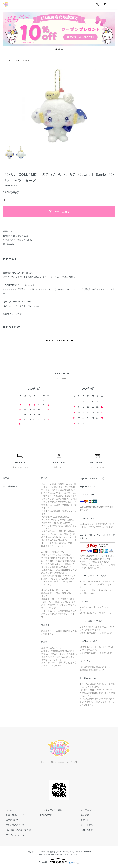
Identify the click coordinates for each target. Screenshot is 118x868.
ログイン (82, 820)
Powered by (59, 861)
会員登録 (82, 815)
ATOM (49, 815)
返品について (9, 231)
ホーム (6, 60)
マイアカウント (85, 810)
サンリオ (29, 60)
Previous (24, 106)
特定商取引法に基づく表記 (15, 236)
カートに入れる (59, 211)
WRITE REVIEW (58, 340)
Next (94, 106)
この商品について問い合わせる (17, 240)
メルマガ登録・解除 (50, 810)
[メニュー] (114, 4)
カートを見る (84, 825)
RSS (42, 815)
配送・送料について (12, 815)
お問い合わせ (84, 830)
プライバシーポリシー (13, 835)
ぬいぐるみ (17, 60)
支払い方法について (12, 825)
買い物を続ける (10, 244)
